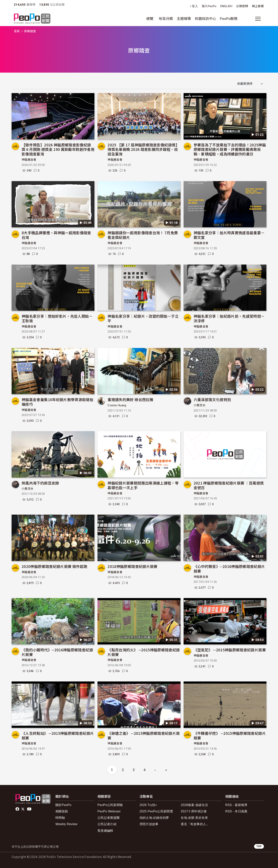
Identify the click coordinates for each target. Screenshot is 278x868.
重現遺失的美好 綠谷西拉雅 (130, 399)
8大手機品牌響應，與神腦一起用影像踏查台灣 (56, 235)
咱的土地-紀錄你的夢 (154, 818)
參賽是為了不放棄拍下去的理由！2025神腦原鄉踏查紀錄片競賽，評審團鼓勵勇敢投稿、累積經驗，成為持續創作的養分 (230, 149)
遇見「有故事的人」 (195, 824)
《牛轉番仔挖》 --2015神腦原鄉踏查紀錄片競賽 (230, 735)
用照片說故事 (149, 824)
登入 (195, 6)
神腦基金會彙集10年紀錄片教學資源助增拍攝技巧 (57, 402)
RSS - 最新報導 (236, 805)
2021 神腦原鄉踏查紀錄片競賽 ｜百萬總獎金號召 (229, 485)
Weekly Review (66, 824)
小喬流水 (200, 405)
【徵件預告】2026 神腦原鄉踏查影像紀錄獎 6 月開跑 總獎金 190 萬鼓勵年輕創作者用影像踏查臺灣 (58, 149)
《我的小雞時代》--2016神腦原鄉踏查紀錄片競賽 (57, 652)
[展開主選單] (258, 19)
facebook (18, 809)
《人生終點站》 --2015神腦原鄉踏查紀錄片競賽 (58, 735)
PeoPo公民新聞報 (110, 805)
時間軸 (60, 818)
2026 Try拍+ (148, 805)
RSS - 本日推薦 (236, 811)
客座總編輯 (105, 831)
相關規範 (62, 811)
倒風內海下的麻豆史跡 (40, 483)
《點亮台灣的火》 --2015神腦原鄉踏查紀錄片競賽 (144, 652)
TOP (259, 846)
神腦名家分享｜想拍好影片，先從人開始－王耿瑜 (57, 318)
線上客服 (258, 6)
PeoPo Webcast (109, 811)
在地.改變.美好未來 (194, 818)
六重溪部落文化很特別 (212, 399)
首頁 (17, 31)
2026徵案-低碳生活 (194, 805)
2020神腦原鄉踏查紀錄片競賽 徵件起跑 (54, 566)
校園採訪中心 (205, 19)
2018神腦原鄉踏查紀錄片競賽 (132, 566)
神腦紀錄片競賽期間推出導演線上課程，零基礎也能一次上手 (143, 485)
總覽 (150, 19)
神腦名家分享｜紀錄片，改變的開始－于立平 (143, 318)
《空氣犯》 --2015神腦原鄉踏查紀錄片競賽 (230, 650)
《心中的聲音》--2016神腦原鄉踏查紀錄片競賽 (229, 569)
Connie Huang (117, 405)
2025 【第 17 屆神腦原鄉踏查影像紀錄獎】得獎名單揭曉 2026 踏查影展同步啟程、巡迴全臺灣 (143, 149)
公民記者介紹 (107, 824)
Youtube (30, 809)
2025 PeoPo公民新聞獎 (156, 811)
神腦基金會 (29, 160)
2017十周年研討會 (194, 811)
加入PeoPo (209, 6)
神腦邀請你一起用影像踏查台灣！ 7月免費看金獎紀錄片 (143, 235)
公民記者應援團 (109, 818)
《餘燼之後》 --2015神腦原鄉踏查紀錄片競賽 (144, 735)
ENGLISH (226, 6)
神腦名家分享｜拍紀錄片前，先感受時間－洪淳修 (229, 318)
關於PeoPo (63, 805)
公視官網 (242, 6)
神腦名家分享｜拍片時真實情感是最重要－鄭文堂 (229, 235)
